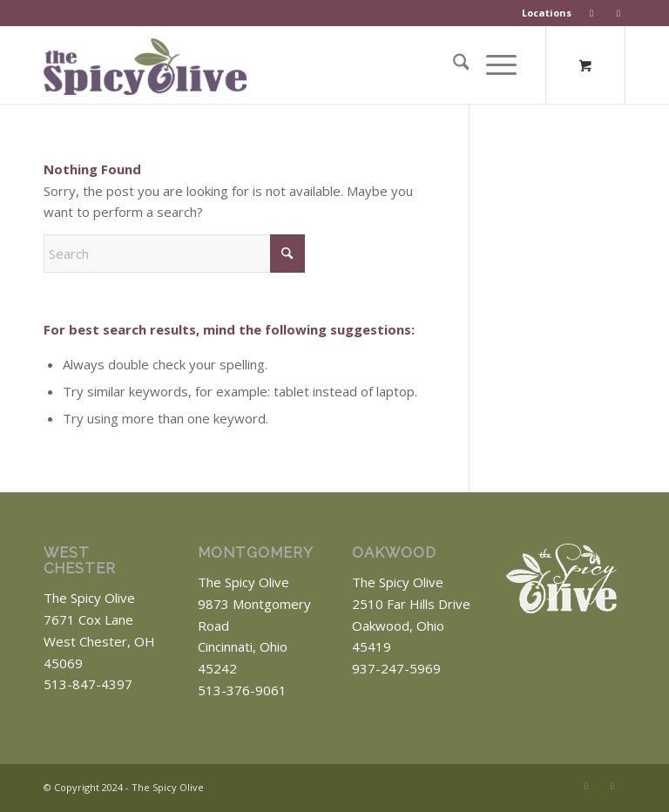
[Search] (453, 64)
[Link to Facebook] (586, 786)
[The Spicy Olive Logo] (160, 71)
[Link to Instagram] (612, 786)
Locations (547, 13)
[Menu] (493, 64)
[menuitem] (547, 13)
